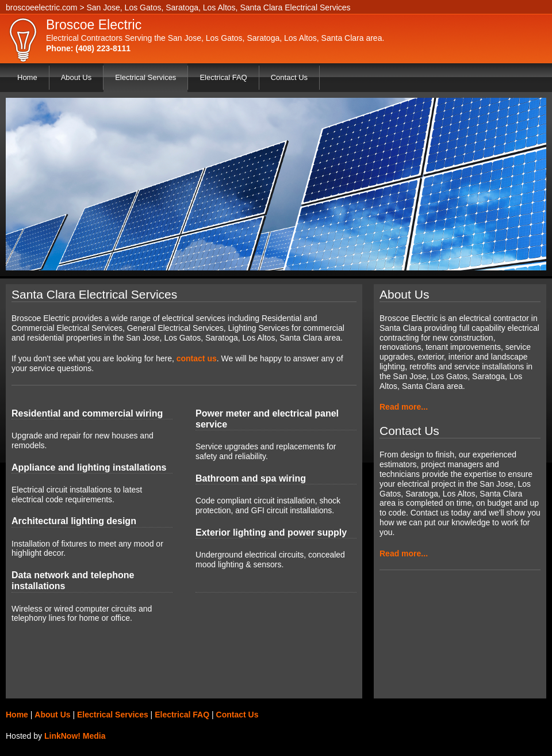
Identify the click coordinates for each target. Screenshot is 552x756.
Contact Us (289, 77)
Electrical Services (145, 77)
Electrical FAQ (223, 77)
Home (27, 77)
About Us (76, 77)
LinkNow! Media (75, 736)
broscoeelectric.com (42, 7)
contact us (197, 358)
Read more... (404, 407)
